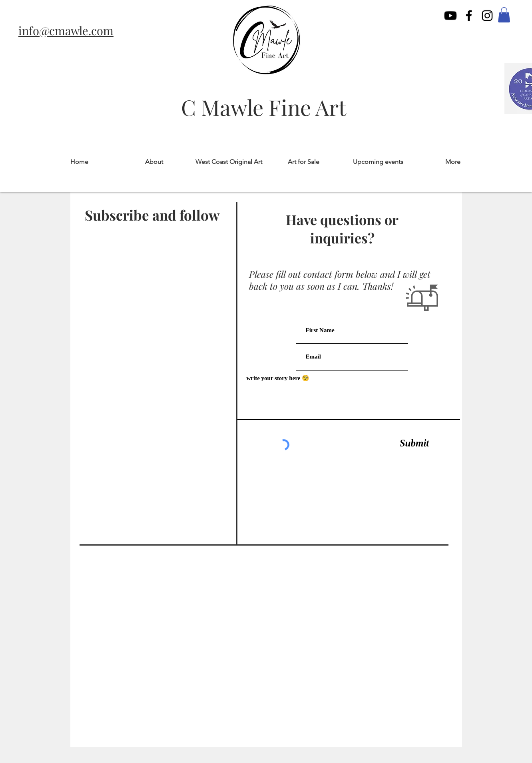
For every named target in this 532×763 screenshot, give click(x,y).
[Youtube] (450, 16)
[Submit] (414, 443)
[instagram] (487, 16)
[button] (504, 15)
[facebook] (469, 16)
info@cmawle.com (66, 30)
